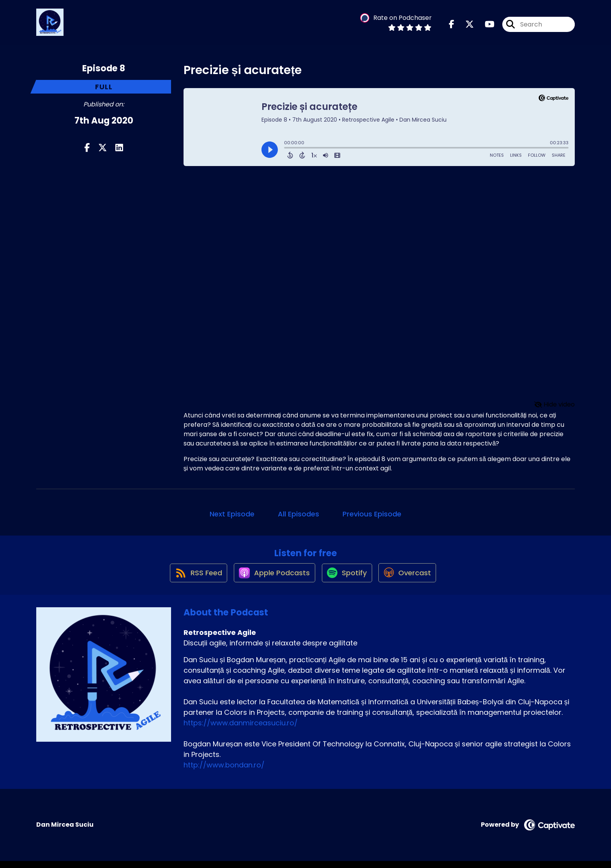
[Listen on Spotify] (348, 579)
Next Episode (232, 514)
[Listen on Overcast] (412, 580)
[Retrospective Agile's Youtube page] (485, 27)
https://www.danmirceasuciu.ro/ (241, 730)
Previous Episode (372, 514)
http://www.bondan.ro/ (224, 772)
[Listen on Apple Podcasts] (271, 580)
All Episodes (298, 514)
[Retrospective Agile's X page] (465, 27)
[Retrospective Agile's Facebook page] (452, 27)
